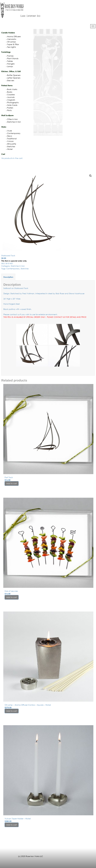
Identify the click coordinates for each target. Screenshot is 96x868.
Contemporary (13, 133)
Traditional (11, 139)
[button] (90, 176)
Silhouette (11, 144)
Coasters (10, 95)
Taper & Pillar (12, 44)
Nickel (9, 149)
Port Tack (9, 477)
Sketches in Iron (13, 122)
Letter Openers (13, 78)
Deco (9, 136)
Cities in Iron (12, 119)
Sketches (11, 146)
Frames (10, 56)
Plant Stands (12, 58)
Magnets (11, 100)
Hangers (10, 64)
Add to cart (12, 483)
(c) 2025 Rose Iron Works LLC (30, 856)
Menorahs (11, 39)
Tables (9, 61)
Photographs (12, 102)
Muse (9, 131)
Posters (10, 108)
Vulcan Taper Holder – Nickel (18, 819)
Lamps (9, 66)
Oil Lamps (11, 42)
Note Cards (12, 105)
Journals (10, 97)
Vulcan (10, 141)
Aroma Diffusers (13, 36)
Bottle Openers (13, 75)
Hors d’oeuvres (11, 591)
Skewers (10, 80)
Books (9, 92)
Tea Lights (11, 47)
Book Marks (12, 89)
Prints (9, 110)
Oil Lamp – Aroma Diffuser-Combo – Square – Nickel (28, 705)
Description (8, 277)
